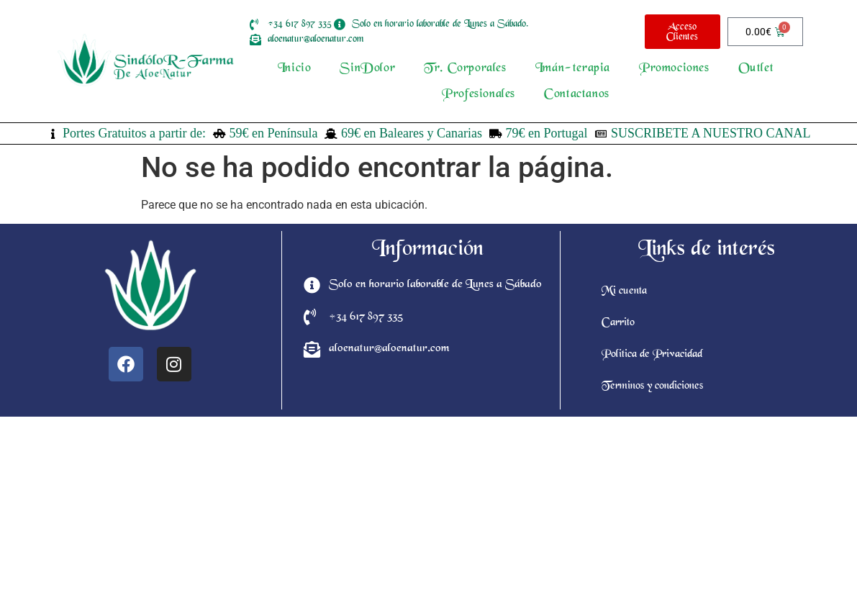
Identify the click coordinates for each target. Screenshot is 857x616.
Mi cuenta (624, 291)
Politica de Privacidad (652, 355)
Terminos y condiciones (652, 386)
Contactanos (577, 95)
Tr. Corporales (465, 69)
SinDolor (367, 69)
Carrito (618, 323)
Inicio (295, 69)
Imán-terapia (573, 69)
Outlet (756, 69)
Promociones (674, 69)
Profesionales (479, 95)
